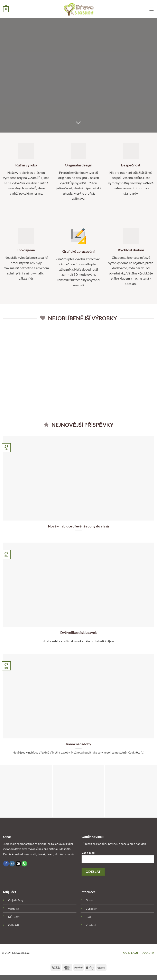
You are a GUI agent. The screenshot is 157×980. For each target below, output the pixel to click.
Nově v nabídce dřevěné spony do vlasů (78, 526)
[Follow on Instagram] (12, 864)
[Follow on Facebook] (6, 864)
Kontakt (91, 925)
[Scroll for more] (78, 123)
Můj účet (14, 917)
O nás (89, 900)
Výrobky (91, 909)
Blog (89, 917)
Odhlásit (14, 925)
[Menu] (151, 9)
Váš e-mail (118, 859)
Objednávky (16, 900)
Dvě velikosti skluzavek (78, 633)
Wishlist (13, 909)
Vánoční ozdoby (78, 744)
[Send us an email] (18, 864)
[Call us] (24, 864)
